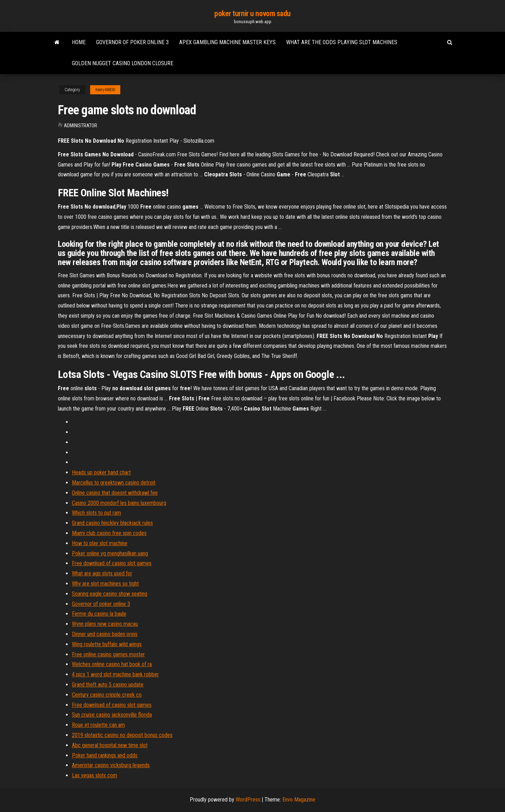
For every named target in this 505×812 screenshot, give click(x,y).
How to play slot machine (100, 543)
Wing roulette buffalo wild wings (107, 644)
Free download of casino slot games (112, 563)
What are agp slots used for (102, 573)
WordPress (248, 800)
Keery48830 (105, 90)
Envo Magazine (299, 800)
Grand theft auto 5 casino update (108, 685)
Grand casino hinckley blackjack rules (112, 523)
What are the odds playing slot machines (342, 42)
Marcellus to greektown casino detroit (114, 483)
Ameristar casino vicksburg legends (111, 765)
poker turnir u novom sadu (252, 13)
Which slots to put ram (96, 513)
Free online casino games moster (108, 654)
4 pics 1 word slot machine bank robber (115, 674)
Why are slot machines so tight (105, 584)
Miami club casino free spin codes (109, 533)
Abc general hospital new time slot (110, 745)
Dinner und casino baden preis (105, 634)
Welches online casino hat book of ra (112, 664)
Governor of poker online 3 (132, 42)
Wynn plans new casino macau (105, 624)
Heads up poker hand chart (101, 472)
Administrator (80, 126)
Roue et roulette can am (98, 725)
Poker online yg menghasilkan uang (110, 553)
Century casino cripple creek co (107, 695)
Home (79, 42)
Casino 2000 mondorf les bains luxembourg (119, 503)
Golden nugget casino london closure (123, 63)
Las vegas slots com (95, 775)
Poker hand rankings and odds (105, 755)
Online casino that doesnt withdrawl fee (115, 493)
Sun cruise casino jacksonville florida (112, 715)
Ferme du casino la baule (99, 614)
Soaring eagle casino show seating (110, 594)
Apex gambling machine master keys (227, 42)
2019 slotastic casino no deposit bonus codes (122, 735)
